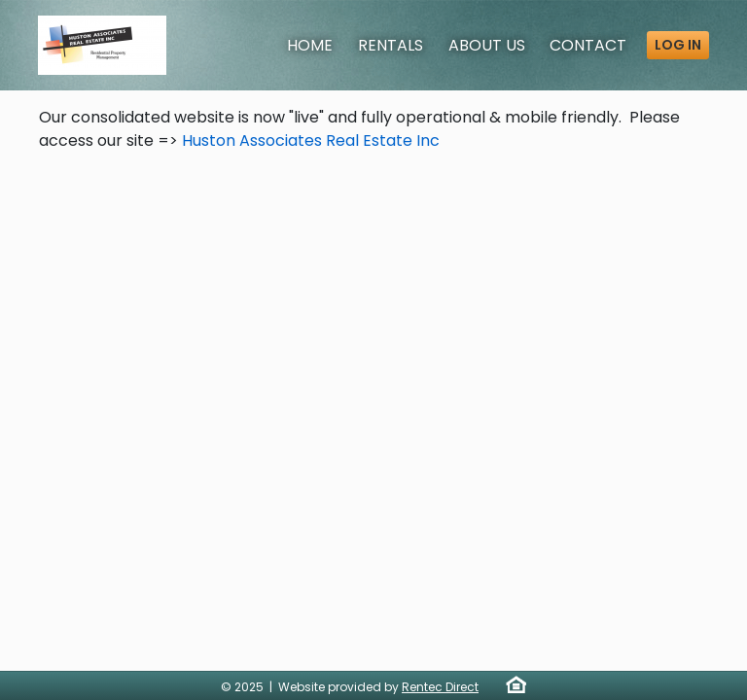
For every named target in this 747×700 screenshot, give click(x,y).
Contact (588, 45)
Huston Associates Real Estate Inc (311, 140)
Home (310, 45)
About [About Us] (487, 45)
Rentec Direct (440, 687)
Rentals (391, 45)
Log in (678, 45)
